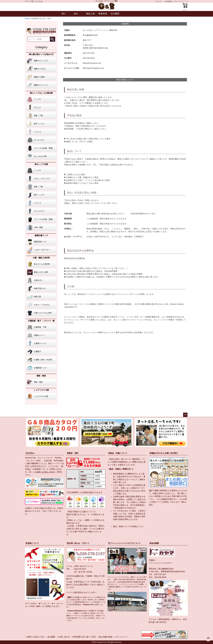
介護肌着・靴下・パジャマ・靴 (41, 321)
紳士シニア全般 (41, 164)
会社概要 (51, 637)
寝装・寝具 (41, 376)
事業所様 (103, 14)
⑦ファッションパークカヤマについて (124, 543)
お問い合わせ (64, 637)
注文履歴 (115, 14)
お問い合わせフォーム (84, 566)
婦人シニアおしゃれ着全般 (41, 93)
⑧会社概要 (154, 543)
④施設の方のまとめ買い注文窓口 (164, 453)
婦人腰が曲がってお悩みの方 (41, 54)
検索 (52, 39)
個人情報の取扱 (106, 637)
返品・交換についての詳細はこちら (128, 526)
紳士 (76, 14)
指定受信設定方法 (81, 602)
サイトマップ (121, 637)
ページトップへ (185, 415)
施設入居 (90, 14)
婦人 (64, 14)
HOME (27, 19)
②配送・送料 (73, 453)
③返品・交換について (118, 453)
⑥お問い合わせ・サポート (78, 543)
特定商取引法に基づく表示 (84, 637)
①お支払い (30, 453)
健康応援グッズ (41, 235)
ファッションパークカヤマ (160, 563)
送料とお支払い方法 (45, 472)
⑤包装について (32, 543)
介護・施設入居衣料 (41, 258)
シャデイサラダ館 (41, 390)
